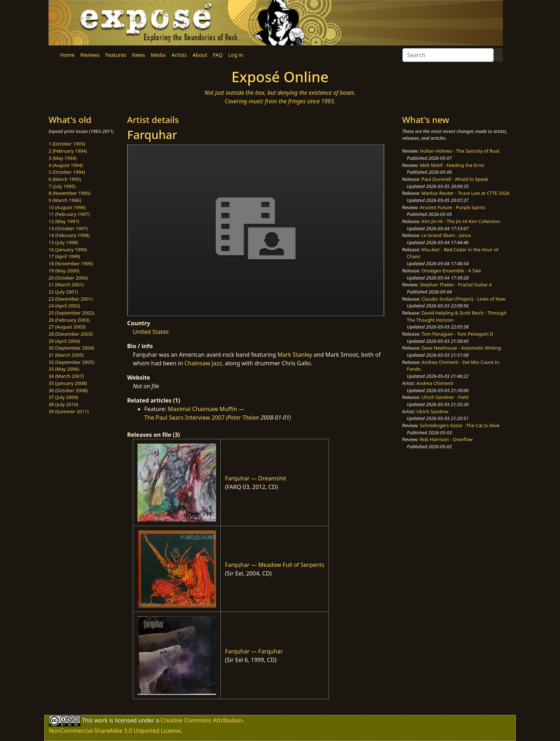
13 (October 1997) (68, 228)
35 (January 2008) (68, 383)
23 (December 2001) (71, 299)
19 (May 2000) (64, 271)
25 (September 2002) (71, 313)
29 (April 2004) (64, 341)
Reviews (90, 55)
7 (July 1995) (62, 186)
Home (67, 55)
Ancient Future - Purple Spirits (453, 207)
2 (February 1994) (68, 151)
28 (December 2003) (71, 334)
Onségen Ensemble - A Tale (451, 271)
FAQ (218, 55)
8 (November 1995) (69, 193)
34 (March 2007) (66, 376)
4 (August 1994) (66, 165)
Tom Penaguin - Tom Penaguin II (457, 334)
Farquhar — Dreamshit (256, 478)
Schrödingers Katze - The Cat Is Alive (460, 425)
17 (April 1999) (64, 256)
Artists (179, 55)
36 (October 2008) (68, 390)
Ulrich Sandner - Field (445, 397)
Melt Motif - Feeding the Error (452, 165)
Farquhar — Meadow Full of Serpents (275, 565)
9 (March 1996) (65, 200)
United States (151, 332)
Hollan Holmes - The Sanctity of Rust (460, 151)
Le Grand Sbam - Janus (446, 235)
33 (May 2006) (64, 369)
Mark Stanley (295, 355)
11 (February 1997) (69, 214)
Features (116, 55)
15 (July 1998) (63, 242)
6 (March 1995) (65, 179)
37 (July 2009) (63, 397)
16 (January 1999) (68, 250)
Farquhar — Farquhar (254, 651)
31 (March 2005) (66, 355)
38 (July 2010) (63, 404)
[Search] (448, 55)
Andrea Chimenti (435, 383)
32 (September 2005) (71, 362)
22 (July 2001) (63, 292)
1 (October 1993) (67, 144)
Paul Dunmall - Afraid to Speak (455, 179)
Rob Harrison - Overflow (446, 439)
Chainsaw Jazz (203, 363)
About (200, 55)
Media (158, 55)
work (101, 720)
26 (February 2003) (69, 320)
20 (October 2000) (68, 278)
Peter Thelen (244, 418)
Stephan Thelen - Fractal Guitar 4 (456, 285)
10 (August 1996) (67, 207)
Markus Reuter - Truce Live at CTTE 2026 (465, 193)
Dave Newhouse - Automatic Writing (461, 348)
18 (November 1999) (71, 263)
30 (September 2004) (71, 348)
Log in (236, 55)
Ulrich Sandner (433, 411)
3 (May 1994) (62, 158)
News (138, 55)
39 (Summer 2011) (69, 411)
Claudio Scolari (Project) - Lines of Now (463, 299)
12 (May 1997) (64, 221)
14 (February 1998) (69, 235)
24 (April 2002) (64, 306)
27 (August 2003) (67, 327)
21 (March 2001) (66, 285)
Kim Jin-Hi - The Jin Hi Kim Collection (461, 221)
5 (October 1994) (67, 172)
